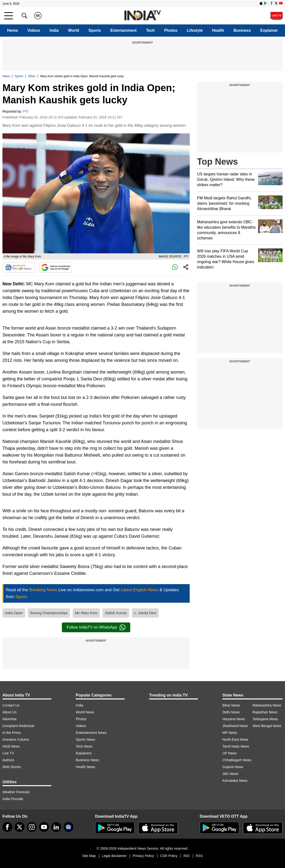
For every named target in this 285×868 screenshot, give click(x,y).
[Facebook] (7, 827)
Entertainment (123, 30)
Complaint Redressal (18, 726)
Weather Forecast (16, 792)
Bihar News (231, 705)
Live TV (8, 753)
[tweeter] (20, 827)
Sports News (85, 739)
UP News (230, 753)
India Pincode (13, 799)
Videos (34, 30)
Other (32, 76)
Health (218, 30)
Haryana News (234, 719)
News (6, 76)
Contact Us (11, 705)
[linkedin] (56, 827)
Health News (85, 767)
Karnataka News (235, 781)
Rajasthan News (265, 712)
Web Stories (12, 767)
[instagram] (32, 827)
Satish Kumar (116, 613)
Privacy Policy (143, 856)
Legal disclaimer (114, 856)
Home (12, 30)
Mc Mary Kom (86, 613)
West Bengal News (267, 726)
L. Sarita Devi (145, 613)
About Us (10, 712)
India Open (14, 613)
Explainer (269, 30)
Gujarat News (233, 767)
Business (242, 30)
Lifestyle (195, 30)
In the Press (12, 733)
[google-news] (68, 827)
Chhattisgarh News (237, 760)
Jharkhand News (235, 726)
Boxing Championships (49, 613)
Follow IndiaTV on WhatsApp (96, 627)
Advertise (10, 719)
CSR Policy (169, 856)
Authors (8, 760)
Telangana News (265, 719)
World (74, 30)
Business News (88, 760)
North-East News (235, 739)
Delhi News (231, 712)
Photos (171, 30)
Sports (95, 30)
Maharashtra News (267, 705)
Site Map (89, 856)
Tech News (84, 746)
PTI (26, 111)
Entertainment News (91, 733)
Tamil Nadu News (236, 746)
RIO (187, 856)
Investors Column (16, 739)
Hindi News (11, 746)
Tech (150, 30)
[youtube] (44, 827)
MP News (230, 733)
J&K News (230, 774)
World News (85, 712)
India (54, 30)
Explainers (84, 753)
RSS (199, 856)
